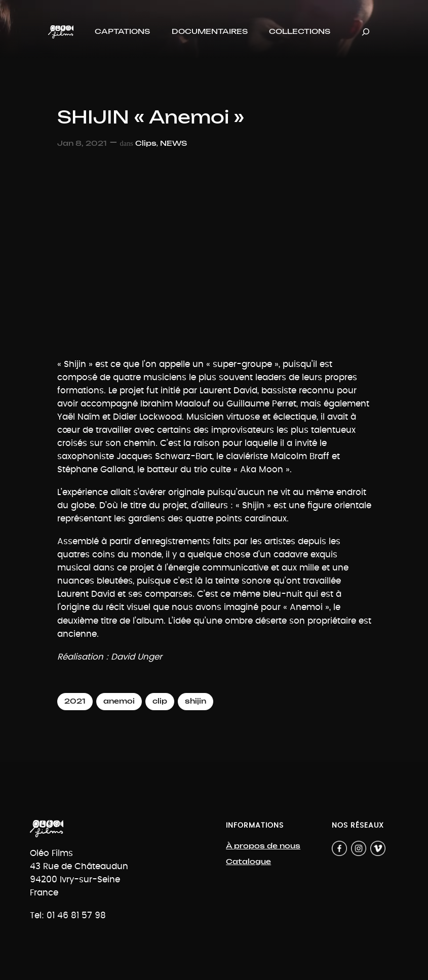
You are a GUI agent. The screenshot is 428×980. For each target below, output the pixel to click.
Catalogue (248, 862)
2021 (75, 701)
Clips (146, 144)
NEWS (173, 144)
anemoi (119, 701)
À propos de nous (263, 846)
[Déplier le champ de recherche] (366, 32)
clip (160, 701)
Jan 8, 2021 (82, 144)
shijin (196, 701)
